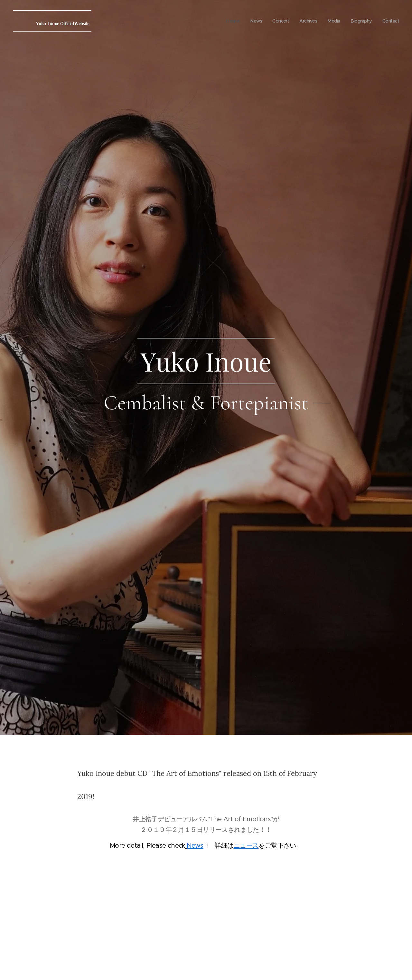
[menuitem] (228, 21)
